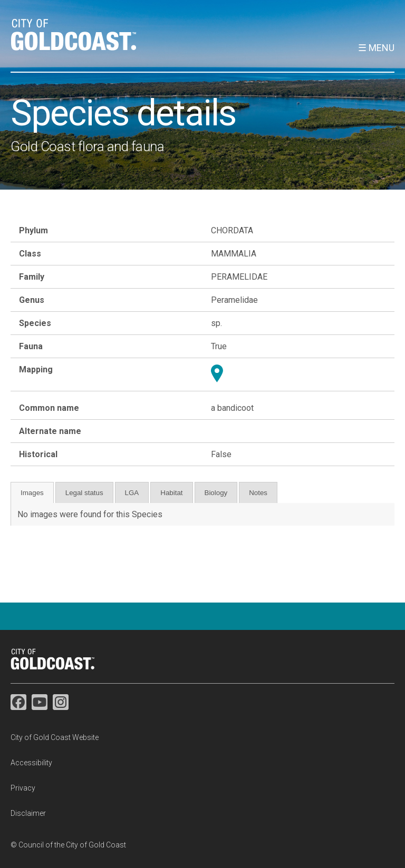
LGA (132, 493)
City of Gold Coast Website (55, 737)
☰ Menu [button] (376, 48)
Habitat (171, 493)
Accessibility (31, 763)
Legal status (84, 493)
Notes (258, 493)
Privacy (23, 788)
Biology (216, 493)
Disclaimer (28, 813)
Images (32, 493)
